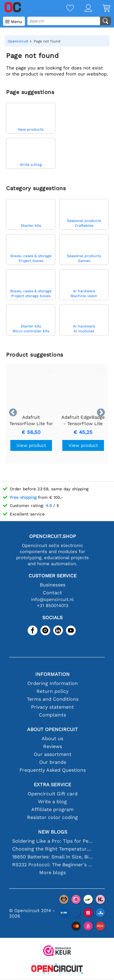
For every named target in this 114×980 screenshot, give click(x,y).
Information (52, 674)
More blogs (52, 873)
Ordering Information (53, 683)
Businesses (53, 585)
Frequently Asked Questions (53, 770)
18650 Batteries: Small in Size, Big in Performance (53, 857)
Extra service (52, 785)
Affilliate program (52, 809)
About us (52, 738)
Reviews (53, 746)
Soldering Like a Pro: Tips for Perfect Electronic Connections (53, 841)
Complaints (52, 715)
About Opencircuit (52, 729)
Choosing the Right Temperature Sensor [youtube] (53, 849)
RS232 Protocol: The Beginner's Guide (53, 865)
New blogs (53, 832)
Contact (52, 593)
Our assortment (53, 754)
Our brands (53, 762)
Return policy (52, 691)
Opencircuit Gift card (53, 794)
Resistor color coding (52, 817)
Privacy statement (52, 707)
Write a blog (52, 802)
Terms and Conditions (53, 699)
